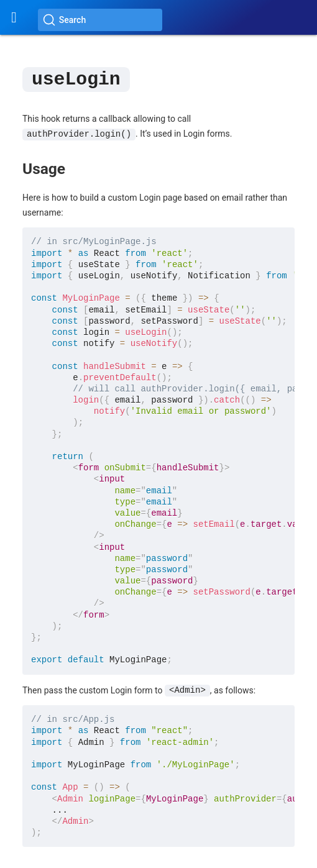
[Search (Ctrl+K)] (100, 20)
